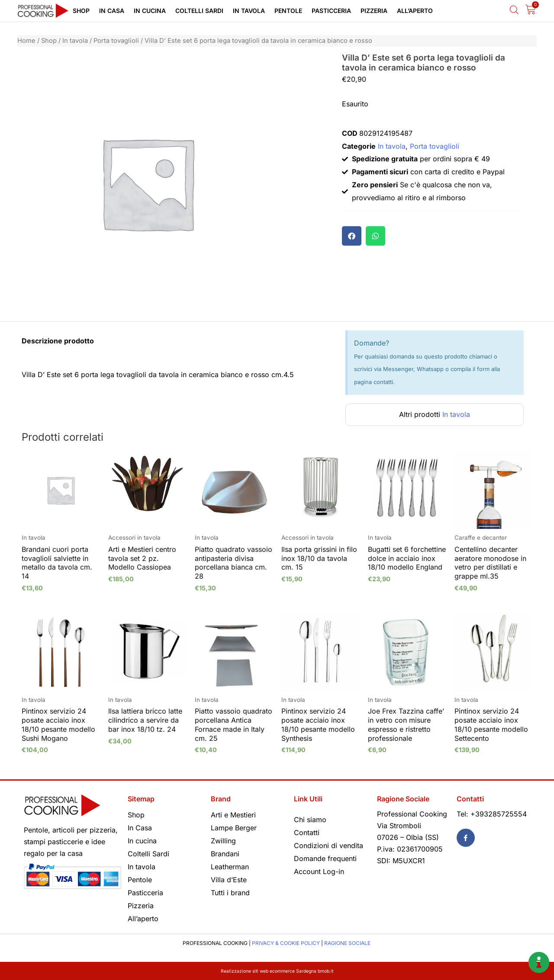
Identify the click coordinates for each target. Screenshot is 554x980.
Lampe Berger (234, 828)
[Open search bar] (514, 10)
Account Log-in (319, 871)
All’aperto (415, 11)
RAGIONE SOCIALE (347, 943)
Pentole (288, 11)
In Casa (112, 11)
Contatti (307, 833)
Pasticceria (331, 11)
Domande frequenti (325, 858)
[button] (352, 236)
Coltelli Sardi (199, 11)
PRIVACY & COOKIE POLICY (286, 943)
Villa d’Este (229, 880)
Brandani (225, 854)
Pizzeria (374, 11)
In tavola (249, 11)
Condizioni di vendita (329, 845)
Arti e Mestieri (233, 815)
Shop (81, 11)
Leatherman (230, 867)
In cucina (150, 11)
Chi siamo (310, 820)
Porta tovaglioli (116, 41)
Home (26, 41)
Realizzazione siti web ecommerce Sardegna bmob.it (277, 971)
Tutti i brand (230, 893)
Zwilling (223, 841)
